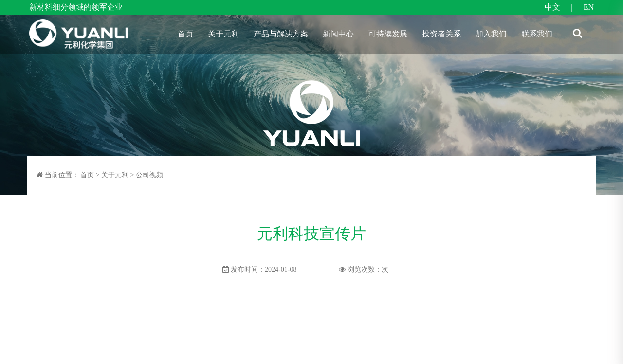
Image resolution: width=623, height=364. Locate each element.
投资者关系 (441, 34)
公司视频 (149, 175)
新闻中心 (338, 34)
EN (589, 7)
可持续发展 (388, 34)
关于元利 (223, 34)
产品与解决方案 (281, 34)
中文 (552, 7)
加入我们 (491, 34)
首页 (185, 34)
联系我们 (537, 34)
